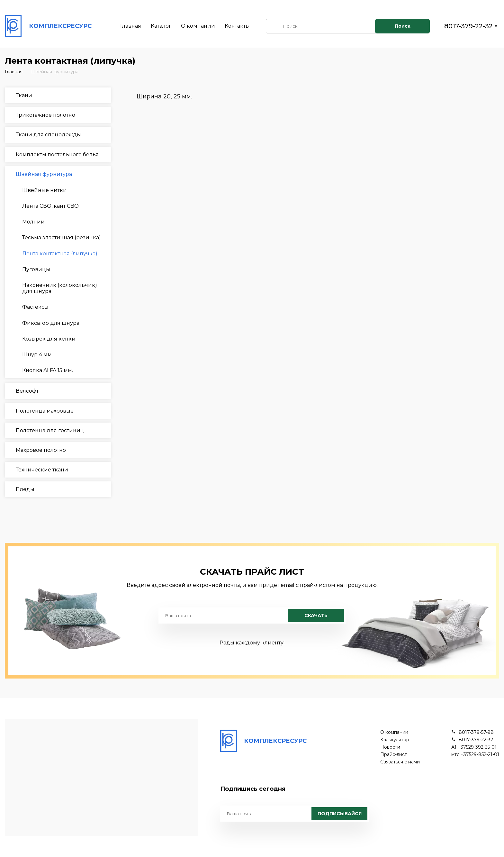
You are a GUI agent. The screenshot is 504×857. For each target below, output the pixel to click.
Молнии (33, 222)
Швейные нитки (45, 190)
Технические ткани (42, 470)
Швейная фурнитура (54, 72)
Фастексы (35, 307)
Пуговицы (36, 269)
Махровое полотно (41, 450)
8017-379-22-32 (468, 26)
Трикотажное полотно (45, 115)
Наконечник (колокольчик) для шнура (60, 288)
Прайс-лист (394, 755)
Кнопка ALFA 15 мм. (48, 370)
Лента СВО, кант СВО (50, 206)
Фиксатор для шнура (51, 323)
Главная (131, 26)
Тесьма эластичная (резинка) (62, 237)
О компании (198, 26)
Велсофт (27, 391)
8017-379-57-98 (476, 732)
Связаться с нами (400, 762)
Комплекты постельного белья (57, 155)
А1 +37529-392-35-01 (474, 747)
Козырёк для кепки (49, 339)
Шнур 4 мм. (37, 355)
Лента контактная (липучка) (60, 254)
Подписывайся (340, 814)
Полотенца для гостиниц (50, 430)
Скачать (316, 615)
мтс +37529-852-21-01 (475, 755)
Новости (390, 747)
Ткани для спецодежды (48, 135)
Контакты (237, 26)
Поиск (403, 26)
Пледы (25, 489)
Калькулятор (395, 740)
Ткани (24, 95)
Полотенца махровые (45, 411)
